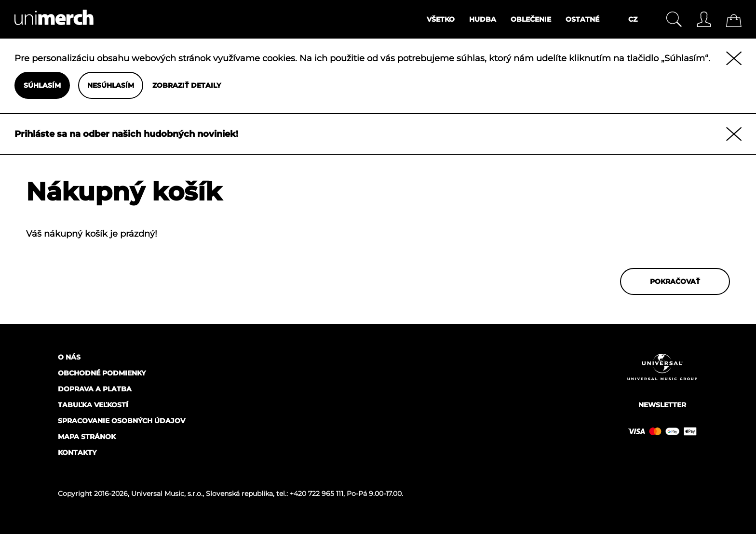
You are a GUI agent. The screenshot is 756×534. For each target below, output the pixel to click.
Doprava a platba (95, 389)
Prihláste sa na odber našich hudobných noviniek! (126, 134)
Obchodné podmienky (102, 373)
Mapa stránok (87, 437)
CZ (633, 19)
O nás (69, 357)
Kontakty (77, 453)
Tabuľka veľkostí (93, 405)
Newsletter (662, 405)
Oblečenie (531, 19)
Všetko (441, 19)
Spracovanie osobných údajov (121, 421)
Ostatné (582, 19)
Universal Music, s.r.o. (167, 494)
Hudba (483, 19)
